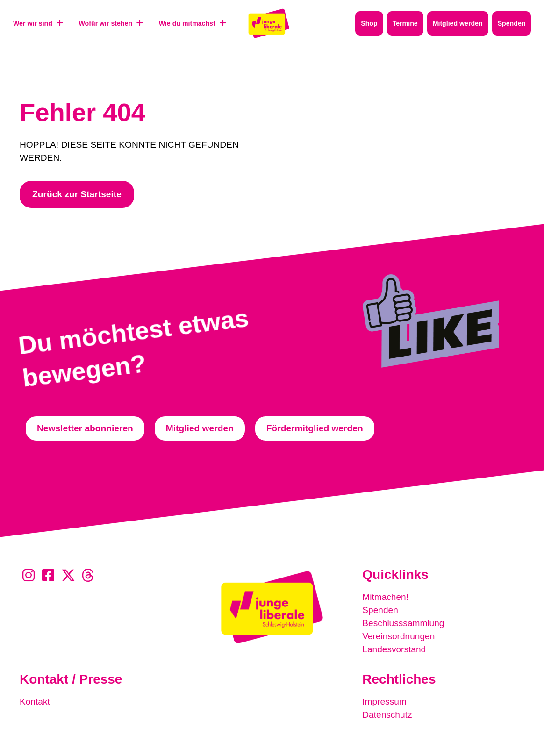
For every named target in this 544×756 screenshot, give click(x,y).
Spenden (380, 610)
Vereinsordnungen (399, 636)
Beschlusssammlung (403, 623)
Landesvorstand (394, 649)
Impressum (384, 702)
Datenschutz (387, 715)
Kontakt (35, 702)
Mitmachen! (385, 597)
